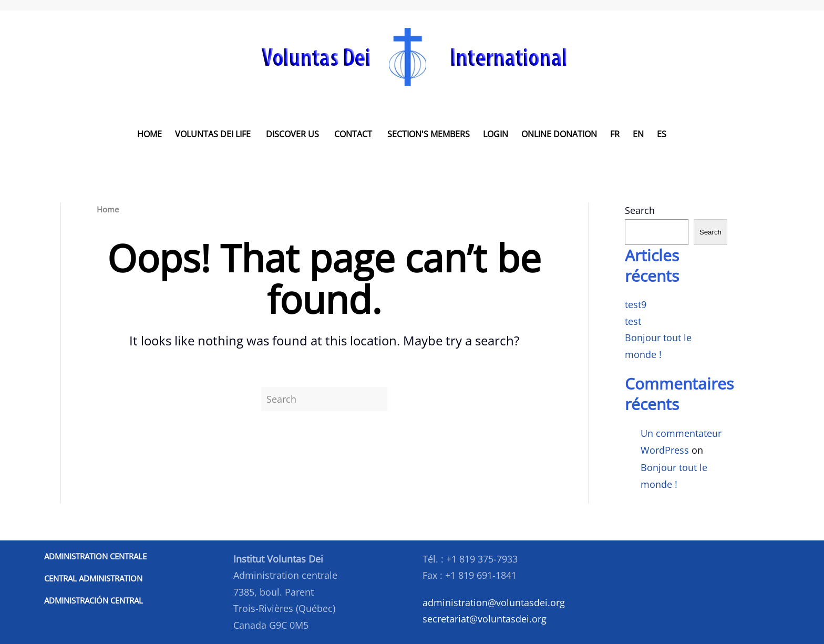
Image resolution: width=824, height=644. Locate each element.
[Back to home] (412, 57)
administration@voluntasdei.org (494, 602)
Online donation (559, 134)
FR (615, 134)
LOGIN (496, 134)
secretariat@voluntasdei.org (485, 619)
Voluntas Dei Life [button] (213, 134)
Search (640, 210)
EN (638, 134)
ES (662, 134)
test (633, 321)
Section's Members (429, 134)
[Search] (324, 399)
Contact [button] (353, 134)
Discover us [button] (292, 134)
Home (150, 134)
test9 (636, 304)
